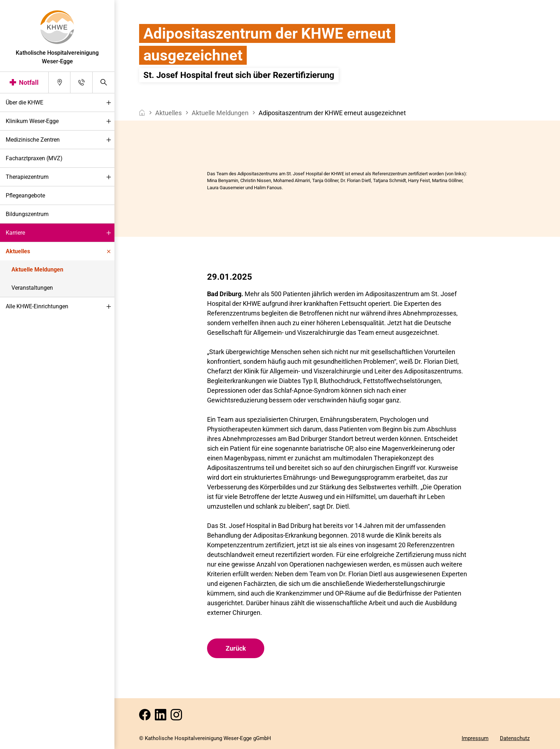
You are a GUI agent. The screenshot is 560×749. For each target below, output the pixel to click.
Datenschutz (515, 738)
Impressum (475, 738)
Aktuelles (60, 252)
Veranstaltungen (32, 288)
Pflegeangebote (25, 195)
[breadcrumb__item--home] (142, 113)
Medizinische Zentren (60, 140)
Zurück (236, 648)
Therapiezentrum (60, 177)
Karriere (60, 233)
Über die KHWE (60, 103)
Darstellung (27, 741)
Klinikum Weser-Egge (60, 121)
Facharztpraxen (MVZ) (34, 158)
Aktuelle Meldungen (37, 270)
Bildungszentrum (27, 214)
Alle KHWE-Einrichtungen (60, 307)
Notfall (29, 82)
